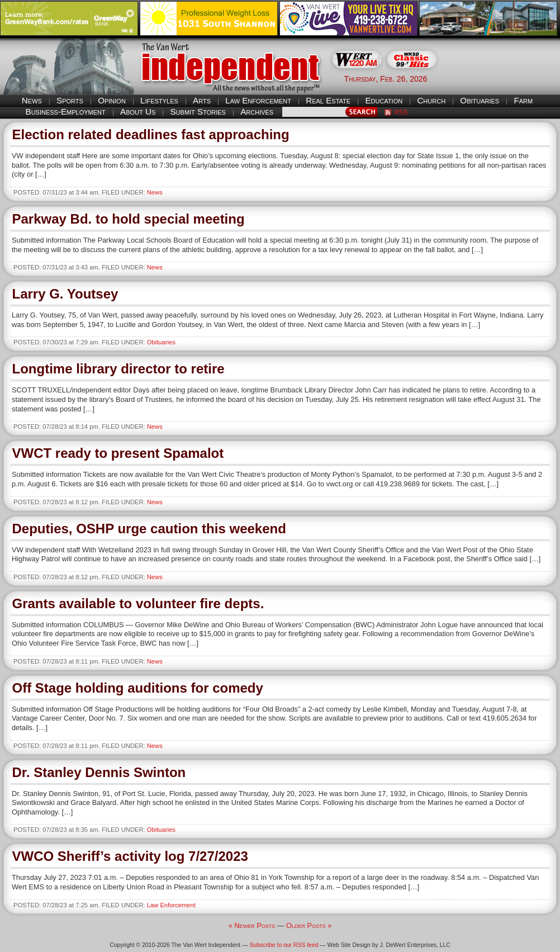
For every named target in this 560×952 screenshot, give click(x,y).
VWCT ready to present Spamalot (118, 453)
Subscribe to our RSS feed (284, 945)
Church (431, 100)
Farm (523, 100)
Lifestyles (159, 100)
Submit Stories (198, 112)
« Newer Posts (252, 925)
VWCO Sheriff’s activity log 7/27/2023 (130, 856)
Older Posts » (309, 925)
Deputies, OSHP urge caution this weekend (149, 529)
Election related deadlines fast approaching (151, 134)
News (32, 100)
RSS (401, 112)
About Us (138, 112)
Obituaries (480, 100)
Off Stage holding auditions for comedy (138, 688)
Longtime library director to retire (118, 369)
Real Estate (328, 100)
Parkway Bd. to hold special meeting (129, 219)
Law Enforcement (258, 100)
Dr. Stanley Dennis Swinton (99, 772)
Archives (257, 112)
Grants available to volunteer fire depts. (138, 603)
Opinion (112, 100)
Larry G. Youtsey (65, 294)
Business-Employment (66, 112)
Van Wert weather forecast (504, 78)
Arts (202, 100)
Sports (70, 100)
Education (384, 100)
